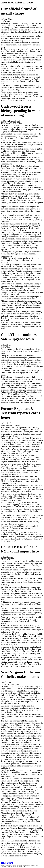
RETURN (7, 863)
